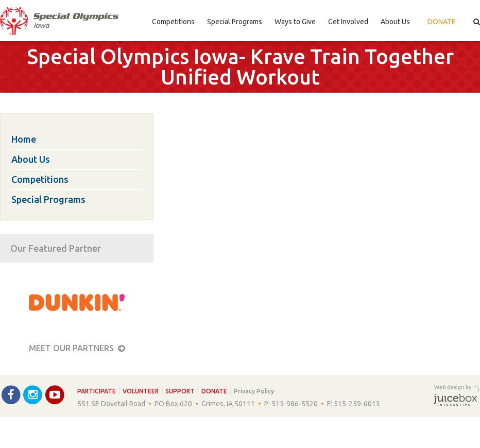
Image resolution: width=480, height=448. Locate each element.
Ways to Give (295, 22)
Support (180, 391)
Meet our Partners (77, 348)
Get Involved (348, 22)
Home (24, 139)
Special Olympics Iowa (59, 21)
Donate (442, 22)
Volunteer (141, 391)
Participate (97, 391)
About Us (395, 22)
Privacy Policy (254, 391)
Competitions (173, 22)
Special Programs (235, 22)
